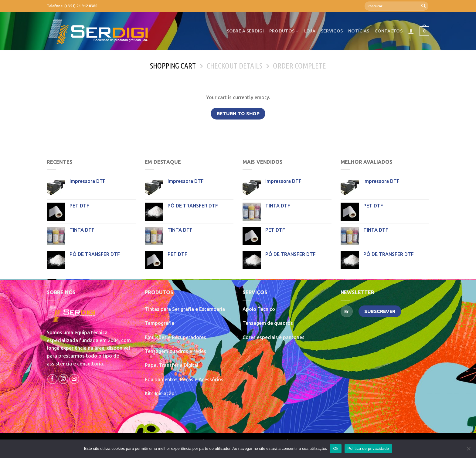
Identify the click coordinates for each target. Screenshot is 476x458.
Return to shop (238, 114)
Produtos (284, 31)
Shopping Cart (173, 66)
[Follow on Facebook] (52, 379)
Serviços (332, 31)
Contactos (389, 31)
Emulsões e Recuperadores (175, 337)
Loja (310, 31)
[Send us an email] (74, 379)
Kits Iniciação (160, 393)
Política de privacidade (368, 448)
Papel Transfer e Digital (172, 365)
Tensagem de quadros (268, 323)
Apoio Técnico (259, 309)
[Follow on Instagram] (63, 379)
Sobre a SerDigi (245, 31)
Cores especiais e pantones (274, 337)
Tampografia (160, 323)
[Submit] (423, 6)
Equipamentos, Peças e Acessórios (184, 379)
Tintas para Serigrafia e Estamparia (185, 309)
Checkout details (235, 66)
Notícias (359, 31)
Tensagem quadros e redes (175, 351)
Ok (336, 448)
